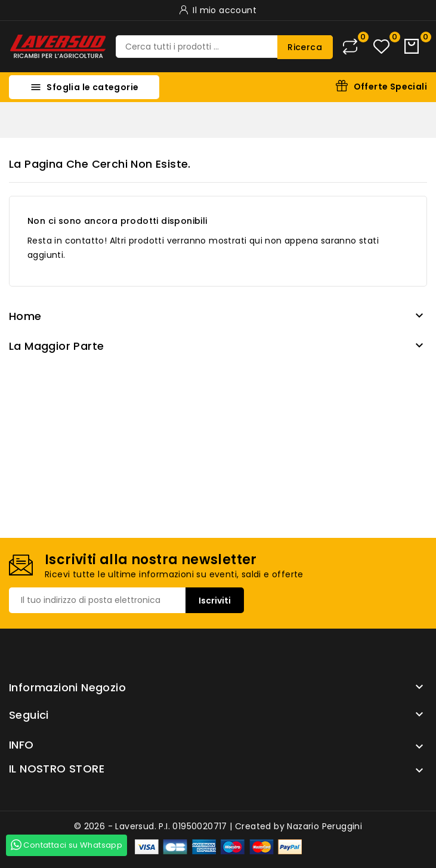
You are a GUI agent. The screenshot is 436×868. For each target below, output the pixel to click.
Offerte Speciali (390, 87)
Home (25, 316)
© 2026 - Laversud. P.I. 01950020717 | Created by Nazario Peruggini (218, 826)
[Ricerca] (224, 47)
